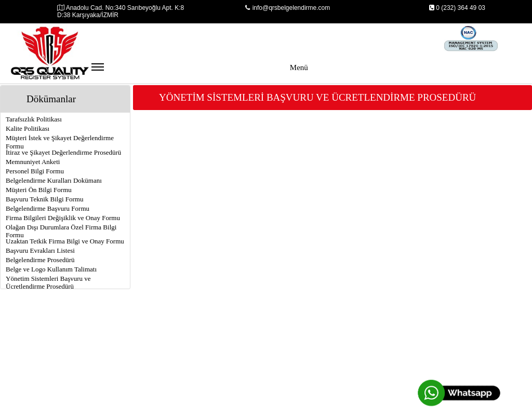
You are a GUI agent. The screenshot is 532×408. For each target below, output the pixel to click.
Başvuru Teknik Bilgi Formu (44, 199)
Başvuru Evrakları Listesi (40, 250)
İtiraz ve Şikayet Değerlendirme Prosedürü (63, 152)
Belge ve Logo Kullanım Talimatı (51, 269)
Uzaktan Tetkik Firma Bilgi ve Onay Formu (65, 241)
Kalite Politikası (28, 128)
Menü (200, 72)
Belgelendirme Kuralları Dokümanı (54, 180)
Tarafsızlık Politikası (34, 119)
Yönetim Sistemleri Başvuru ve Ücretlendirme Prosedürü (48, 282)
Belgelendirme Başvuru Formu (48, 208)
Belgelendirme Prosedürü (40, 260)
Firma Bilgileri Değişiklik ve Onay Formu (63, 218)
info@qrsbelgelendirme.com (288, 8)
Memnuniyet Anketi (33, 162)
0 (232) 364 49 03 (457, 8)
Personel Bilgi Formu (35, 171)
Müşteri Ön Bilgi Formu (39, 190)
